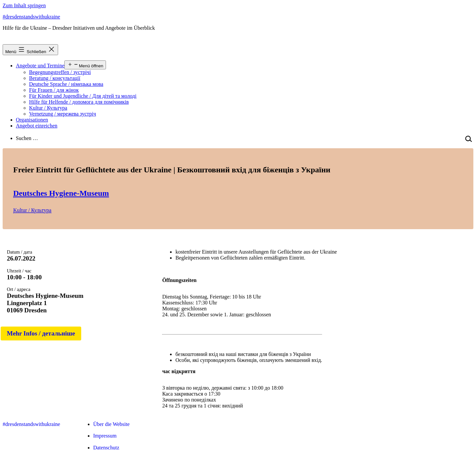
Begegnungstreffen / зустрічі (60, 72)
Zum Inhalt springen (24, 5)
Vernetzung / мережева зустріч (63, 114)
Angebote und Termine (40, 66)
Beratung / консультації (55, 78)
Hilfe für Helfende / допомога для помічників (79, 102)
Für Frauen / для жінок (54, 90)
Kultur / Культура (48, 108)
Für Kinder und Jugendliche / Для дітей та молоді (83, 96)
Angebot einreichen (37, 126)
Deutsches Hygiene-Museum (61, 193)
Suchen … (27, 138)
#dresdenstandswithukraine (31, 17)
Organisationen (32, 120)
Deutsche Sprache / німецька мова (66, 84)
